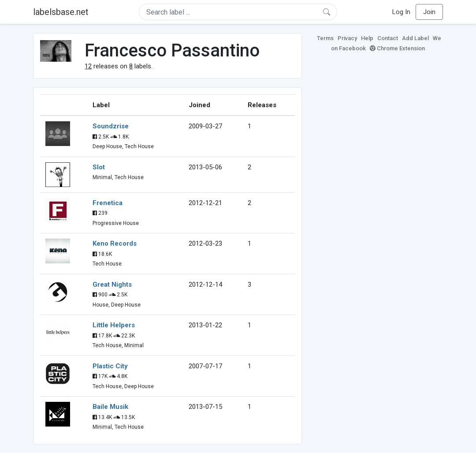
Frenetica (108, 203)
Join (429, 12)
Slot (99, 167)
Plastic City (110, 366)
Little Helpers (114, 325)
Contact (388, 38)
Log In (401, 12)
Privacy (347, 38)
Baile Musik (110, 407)
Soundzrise (111, 126)
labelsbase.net (61, 12)
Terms (325, 38)
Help (367, 38)
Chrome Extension (397, 48)
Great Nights (112, 285)
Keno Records (115, 243)
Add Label (415, 38)
